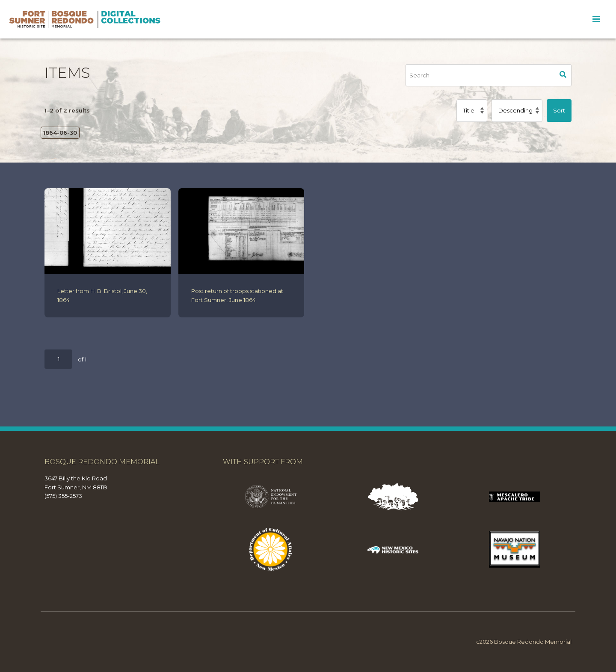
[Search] (480, 75)
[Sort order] (517, 110)
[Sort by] (472, 110)
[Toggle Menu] (596, 19)
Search (563, 75)
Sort (559, 110)
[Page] (58, 359)
